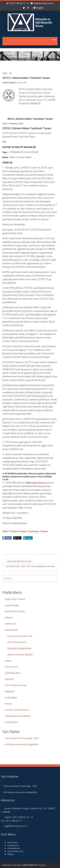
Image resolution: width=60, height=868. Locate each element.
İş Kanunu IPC (11, 667)
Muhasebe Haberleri (12, 865)
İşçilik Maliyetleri (13, 673)
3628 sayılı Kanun (35, 483)
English (39, 8)
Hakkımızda (10, 624)
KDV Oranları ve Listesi (16, 685)
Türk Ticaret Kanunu (17, 642)
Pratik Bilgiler (11, 697)
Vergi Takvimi (11, 722)
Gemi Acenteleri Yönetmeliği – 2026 (22, 738)
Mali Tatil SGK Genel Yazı (18, 561)
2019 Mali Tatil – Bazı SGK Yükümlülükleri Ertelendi (30, 568)
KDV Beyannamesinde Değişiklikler (22, 744)
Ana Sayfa (11, 842)
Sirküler (9, 704)
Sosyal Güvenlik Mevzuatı (20, 636)
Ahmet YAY (22, 83)
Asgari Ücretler (12, 605)
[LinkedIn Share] (28, 538)
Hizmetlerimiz (11, 630)
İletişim (8, 661)
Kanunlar (9, 679)
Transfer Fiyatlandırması (17, 710)
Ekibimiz (9, 618)
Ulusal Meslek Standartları (18, 716)
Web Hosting (40, 865)
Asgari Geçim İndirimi (15, 599)
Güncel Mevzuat (14, 851)
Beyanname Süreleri (15, 611)
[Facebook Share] (7, 538)
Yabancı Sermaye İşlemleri (20, 654)
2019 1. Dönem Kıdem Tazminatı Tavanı (25, 531)
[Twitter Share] (17, 538)
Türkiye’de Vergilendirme (19, 648)
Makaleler (10, 691)
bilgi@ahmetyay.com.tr (43, 3)
